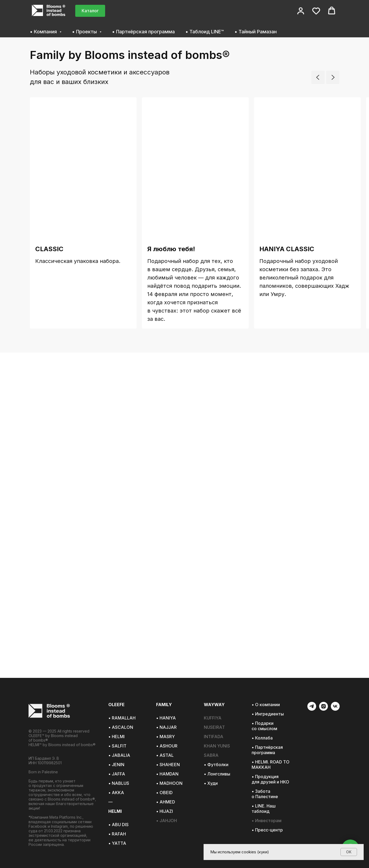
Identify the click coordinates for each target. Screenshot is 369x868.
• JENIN (116, 765)
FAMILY (164, 705)
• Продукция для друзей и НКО (270, 779)
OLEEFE (116, 705)
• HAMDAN (167, 774)
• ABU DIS (118, 825)
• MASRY (165, 737)
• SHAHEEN (168, 765)
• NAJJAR (166, 727)
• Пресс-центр (267, 830)
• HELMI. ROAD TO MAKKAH (271, 765)
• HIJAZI (164, 811)
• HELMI (116, 737)
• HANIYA (166, 718)
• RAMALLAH (122, 718)
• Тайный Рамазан (256, 32)
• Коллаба (262, 738)
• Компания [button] (44, 32)
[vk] (335, 709)
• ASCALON (121, 727)
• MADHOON (169, 783)
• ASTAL (165, 755)
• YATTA (117, 843)
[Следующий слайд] (333, 77)
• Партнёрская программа (143, 32)
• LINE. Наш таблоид (264, 809)
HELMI (115, 811)
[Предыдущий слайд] (318, 77)
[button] (301, 11)
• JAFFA (117, 774)
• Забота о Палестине (265, 794)
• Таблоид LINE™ (205, 32)
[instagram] (324, 709)
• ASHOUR (167, 746)
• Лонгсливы (217, 774)
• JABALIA (119, 755)
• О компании (266, 705)
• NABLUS (119, 783)
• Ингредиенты (268, 714)
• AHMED (166, 802)
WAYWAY (214, 705)
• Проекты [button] (85, 32)
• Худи (211, 783)
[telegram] (312, 709)
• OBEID (164, 793)
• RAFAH (117, 834)
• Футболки (216, 765)
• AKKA (116, 793)
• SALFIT (117, 746)
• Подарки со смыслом (264, 726)
